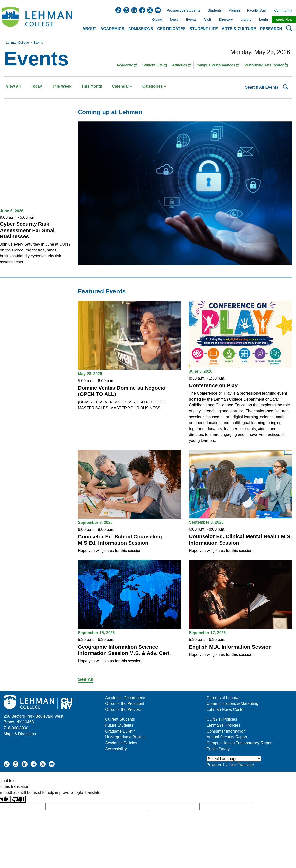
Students (215, 11)
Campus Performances (218, 65)
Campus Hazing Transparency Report (240, 743)
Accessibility (116, 749)
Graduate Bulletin (120, 731)
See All (86, 679)
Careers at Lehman (224, 698)
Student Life (155, 65)
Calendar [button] (122, 86)
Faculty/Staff (257, 11)
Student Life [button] (204, 29)
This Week (62, 86)
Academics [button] (112, 29)
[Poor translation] (18, 799)
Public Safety (218, 749)
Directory (226, 20)
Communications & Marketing (232, 704)
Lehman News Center (226, 709)
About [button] (89, 29)
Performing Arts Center (266, 65)
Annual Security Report (227, 737)
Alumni (234, 11)
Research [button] (271, 29)
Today (36, 86)
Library (246, 20)
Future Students (119, 725)
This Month (92, 86)
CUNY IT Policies (222, 719)
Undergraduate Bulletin (125, 737)
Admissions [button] (141, 29)
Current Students (120, 719)
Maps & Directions (20, 734)
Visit (208, 20)
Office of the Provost (123, 709)
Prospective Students (182, 11)
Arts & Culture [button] (239, 29)
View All (13, 86)
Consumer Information (226, 731)
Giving (157, 20)
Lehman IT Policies (223, 725)
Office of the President (125, 704)
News (174, 20)
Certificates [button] (171, 29)
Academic (127, 65)
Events (191, 20)
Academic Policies (121, 743)
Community (285, 11)
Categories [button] (154, 86)
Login (264, 20)
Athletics (182, 65)
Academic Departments (126, 698)
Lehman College (17, 42)
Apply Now (284, 20)
